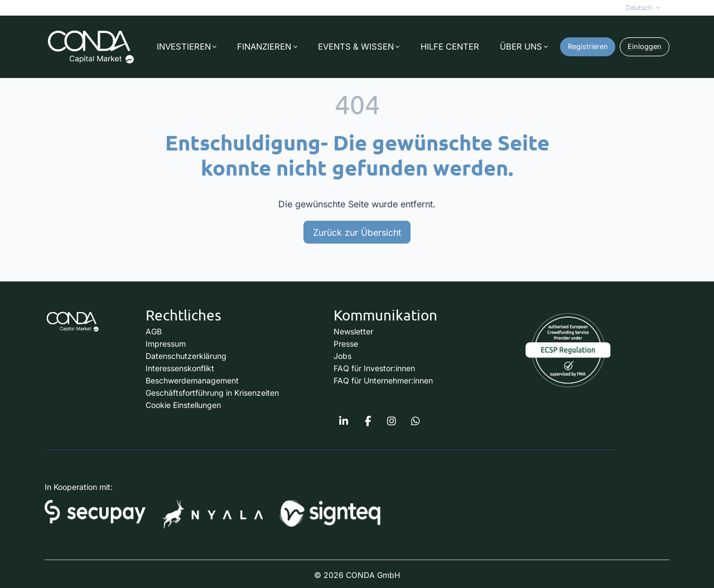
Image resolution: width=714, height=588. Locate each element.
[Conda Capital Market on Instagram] (392, 421)
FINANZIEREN (264, 47)
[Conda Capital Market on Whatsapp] (416, 421)
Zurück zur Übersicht (357, 232)
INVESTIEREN (184, 47)
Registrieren (588, 47)
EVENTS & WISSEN (356, 47)
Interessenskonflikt (180, 368)
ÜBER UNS (521, 47)
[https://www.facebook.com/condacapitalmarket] (368, 421)
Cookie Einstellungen (183, 405)
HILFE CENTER (450, 47)
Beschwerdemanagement (192, 380)
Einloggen (645, 47)
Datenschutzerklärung (186, 356)
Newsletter (353, 331)
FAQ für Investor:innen (374, 368)
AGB (154, 331)
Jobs (342, 356)
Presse (346, 344)
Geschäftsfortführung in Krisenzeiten (212, 393)
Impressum (166, 344)
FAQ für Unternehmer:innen (383, 380)
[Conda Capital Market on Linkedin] (344, 421)
